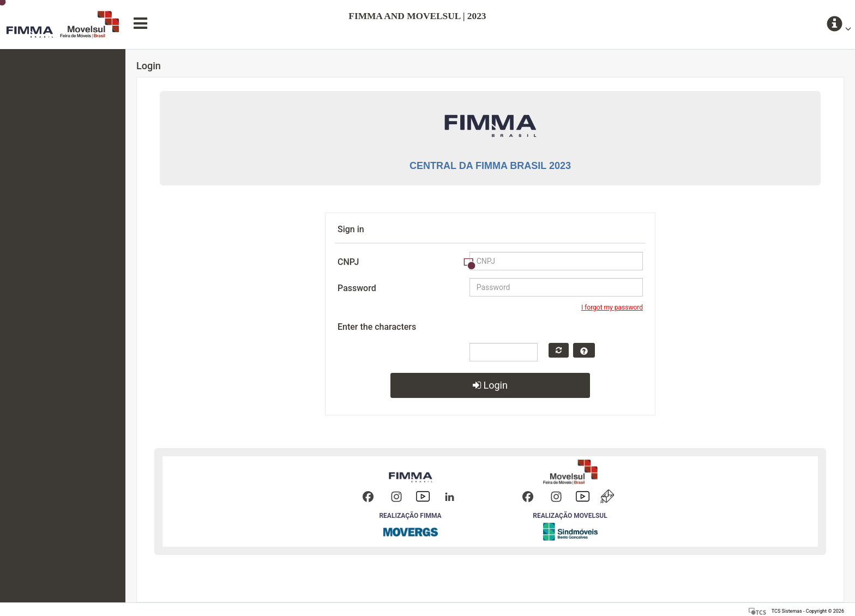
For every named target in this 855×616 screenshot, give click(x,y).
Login (490, 385)
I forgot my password (612, 307)
